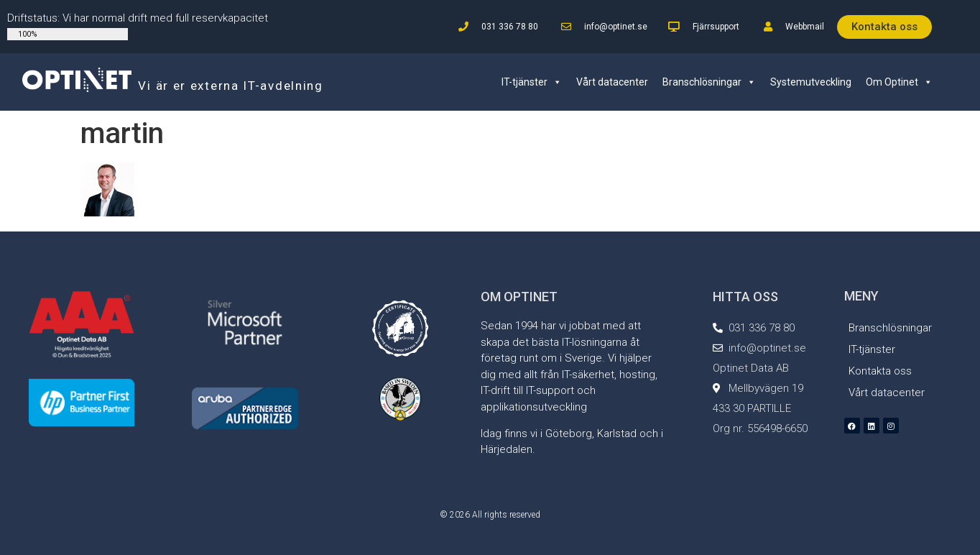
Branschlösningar (709, 82)
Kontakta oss (880, 371)
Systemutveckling (811, 82)
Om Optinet (899, 82)
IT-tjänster (532, 82)
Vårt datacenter (612, 82)
